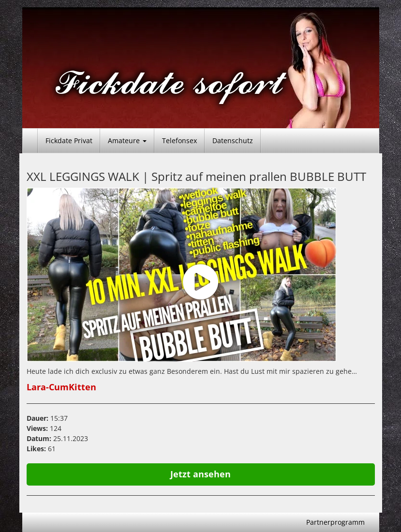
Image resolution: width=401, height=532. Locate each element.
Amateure (127, 140)
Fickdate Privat (69, 140)
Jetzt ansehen (200, 474)
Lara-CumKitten (61, 387)
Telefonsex (179, 140)
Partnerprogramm (335, 522)
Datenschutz (233, 140)
